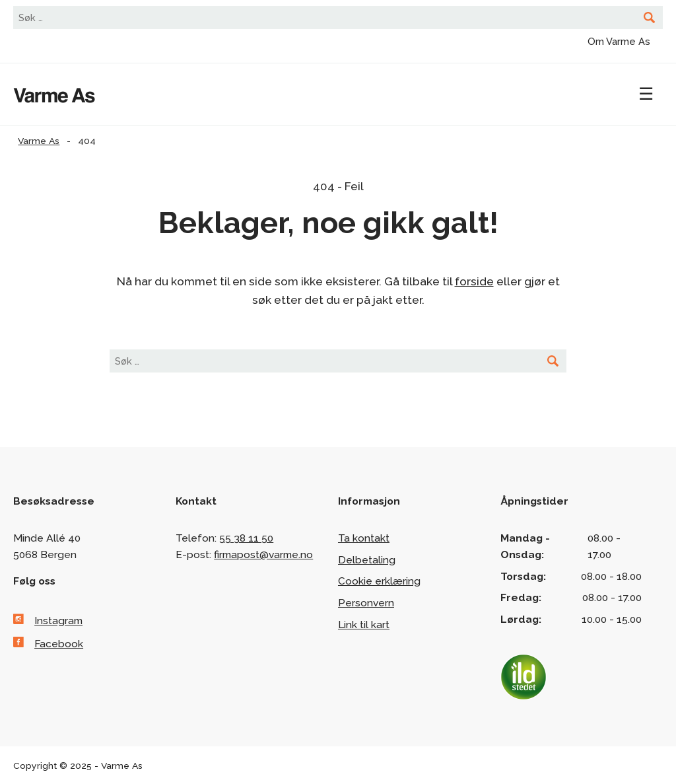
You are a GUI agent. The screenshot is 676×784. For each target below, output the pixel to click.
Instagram (58, 621)
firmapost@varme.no (263, 554)
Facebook (59, 644)
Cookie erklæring (379, 581)
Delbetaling (367, 560)
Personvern (366, 603)
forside (474, 281)
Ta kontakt (364, 538)
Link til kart (364, 624)
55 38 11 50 (246, 538)
